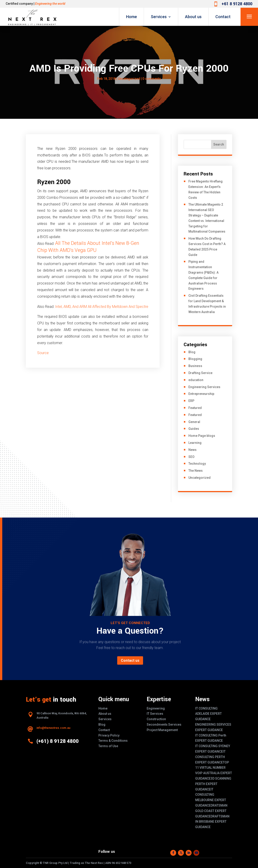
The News (196, 471)
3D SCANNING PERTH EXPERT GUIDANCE (213, 784)
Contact (223, 17)
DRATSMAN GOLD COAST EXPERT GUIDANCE (211, 811)
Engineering (156, 708)
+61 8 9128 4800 (237, 4)
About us (193, 17)
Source (43, 353)
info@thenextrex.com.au (53, 728)
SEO (191, 457)
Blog (192, 352)
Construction (156, 719)
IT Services (155, 714)
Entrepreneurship (201, 394)
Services (159, 17)
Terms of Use (108, 746)
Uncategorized (129, 79)
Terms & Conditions (113, 741)
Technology (197, 464)
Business (195, 366)
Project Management (162, 730)
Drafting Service (200, 373)
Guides (194, 429)
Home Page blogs (202, 436)
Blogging (195, 359)
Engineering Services (204, 387)
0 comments (152, 79)
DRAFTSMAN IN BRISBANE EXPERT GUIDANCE (212, 822)
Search (219, 144)
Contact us (130, 660)
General (194, 422)
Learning (195, 443)
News (192, 450)
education (196, 380)
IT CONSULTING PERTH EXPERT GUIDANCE (210, 757)
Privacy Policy (109, 735)
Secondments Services (164, 725)
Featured (195, 408)
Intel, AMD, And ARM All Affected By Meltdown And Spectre (102, 307)
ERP (191, 401)
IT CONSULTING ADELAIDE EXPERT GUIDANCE (208, 714)
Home (131, 17)
